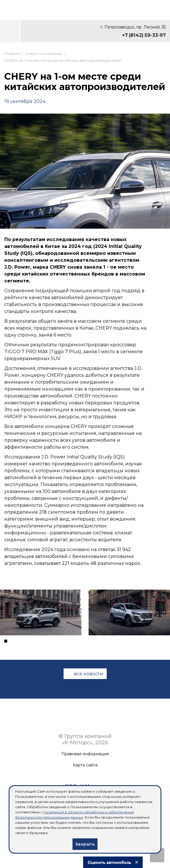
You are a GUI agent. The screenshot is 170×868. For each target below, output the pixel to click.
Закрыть (85, 844)
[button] (6, 641)
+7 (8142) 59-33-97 (144, 35)
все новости (89, 674)
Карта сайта (85, 765)
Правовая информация (85, 754)
